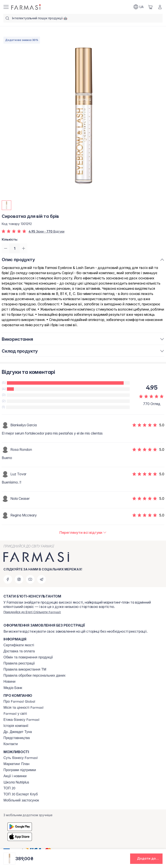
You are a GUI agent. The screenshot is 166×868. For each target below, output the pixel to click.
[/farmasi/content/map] (17, 738)
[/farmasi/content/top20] (9, 788)
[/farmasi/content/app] (21, 800)
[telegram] (41, 579)
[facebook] (8, 579)
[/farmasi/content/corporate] (15, 714)
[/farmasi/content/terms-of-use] (19, 663)
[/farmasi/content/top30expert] (21, 794)
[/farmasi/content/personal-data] (34, 676)
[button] (146, 859)
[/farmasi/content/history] (16, 726)
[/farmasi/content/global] (19, 702)
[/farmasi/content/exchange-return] (28, 657)
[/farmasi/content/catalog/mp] (16, 764)
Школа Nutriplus (16, 782)
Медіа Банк (13, 688)
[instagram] (19, 579)
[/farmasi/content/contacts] (11, 744)
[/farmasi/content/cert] (19, 645)
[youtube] (30, 579)
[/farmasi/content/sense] (21, 758)
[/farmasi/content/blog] (9, 682)
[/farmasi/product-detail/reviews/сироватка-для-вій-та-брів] (83, 533)
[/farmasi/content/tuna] (18, 732)
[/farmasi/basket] (150, 7)
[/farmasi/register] (32, 612)
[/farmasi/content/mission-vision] (23, 708)
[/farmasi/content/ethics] (21, 720)
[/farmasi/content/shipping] (19, 651)
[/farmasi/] (26, 7)
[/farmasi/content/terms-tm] (25, 669)
